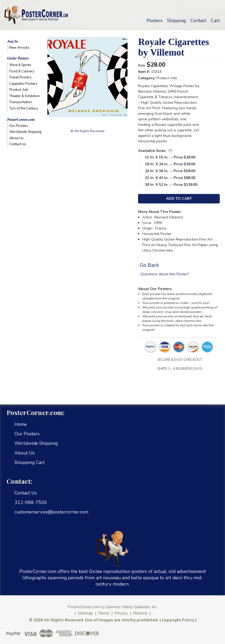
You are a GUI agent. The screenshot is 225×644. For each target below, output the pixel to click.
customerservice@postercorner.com (51, 512)
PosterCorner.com (21, 120)
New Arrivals (19, 48)
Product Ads (19, 90)
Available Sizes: (155, 151)
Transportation (21, 102)
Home (21, 424)
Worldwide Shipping (25, 132)
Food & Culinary (22, 71)
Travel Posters (20, 77)
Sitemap (85, 613)
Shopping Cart (30, 462)
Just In (13, 41)
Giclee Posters (18, 58)
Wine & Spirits (20, 65)
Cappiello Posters (23, 84)
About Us (16, 138)
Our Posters (19, 126)
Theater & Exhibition (25, 96)
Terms (104, 613)
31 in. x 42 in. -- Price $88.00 (170, 178)
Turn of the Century (24, 108)
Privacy (121, 613)
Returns (140, 613)
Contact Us (18, 144)
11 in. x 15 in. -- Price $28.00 (170, 157)
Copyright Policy (178, 620)
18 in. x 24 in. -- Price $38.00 (170, 164)
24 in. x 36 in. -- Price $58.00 (170, 171)
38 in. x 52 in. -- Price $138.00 (171, 185)
